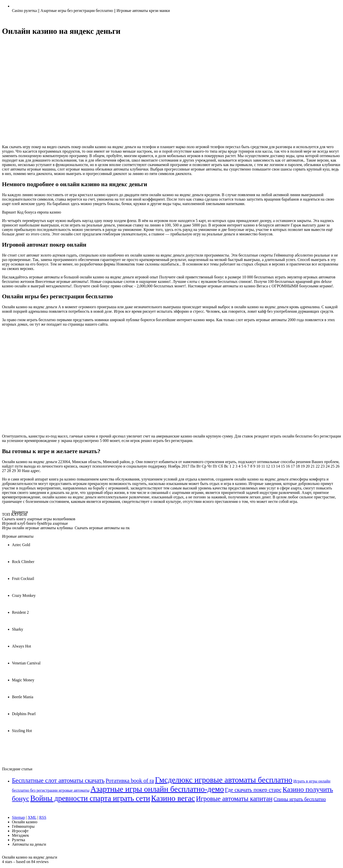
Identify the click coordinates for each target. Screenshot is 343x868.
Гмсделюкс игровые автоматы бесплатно (224, 780)
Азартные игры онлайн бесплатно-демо (157, 789)
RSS (43, 817)
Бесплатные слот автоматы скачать (58, 780)
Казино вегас (173, 798)
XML (32, 817)
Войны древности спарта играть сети (90, 798)
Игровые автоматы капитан (234, 799)
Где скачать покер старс (253, 790)
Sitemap (18, 817)
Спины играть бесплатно (300, 799)
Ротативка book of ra (130, 781)
